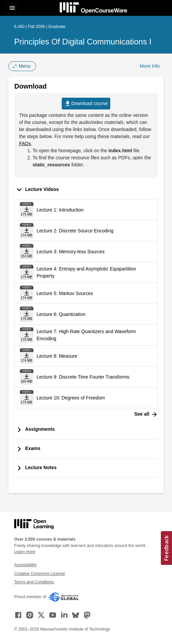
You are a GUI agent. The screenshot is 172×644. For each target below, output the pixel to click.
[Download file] (27, 210)
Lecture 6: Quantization (61, 314)
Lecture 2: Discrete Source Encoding (75, 231)
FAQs (25, 143)
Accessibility (25, 565)
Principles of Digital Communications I (83, 42)
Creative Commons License (39, 574)
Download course (86, 104)
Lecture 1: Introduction (60, 210)
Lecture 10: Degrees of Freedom (71, 398)
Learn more (25, 552)
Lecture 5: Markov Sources (65, 293)
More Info (150, 66)
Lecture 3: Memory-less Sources (71, 252)
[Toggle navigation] (12, 8)
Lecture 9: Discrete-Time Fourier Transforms (83, 377)
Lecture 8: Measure (57, 356)
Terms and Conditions (34, 582)
